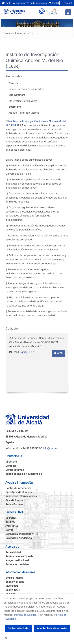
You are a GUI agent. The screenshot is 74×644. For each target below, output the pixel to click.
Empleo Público (14, 578)
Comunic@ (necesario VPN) (22, 534)
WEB (58, 353)
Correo (9, 530)
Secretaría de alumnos (18, 492)
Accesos (19, 3)
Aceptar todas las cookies (52, 628)
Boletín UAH (12, 590)
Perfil (6, 3)
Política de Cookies (25, 615)
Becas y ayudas (15, 582)
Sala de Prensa (14, 500)
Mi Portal (11, 518)
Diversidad (12, 586)
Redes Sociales (14, 504)
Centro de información (18, 488)
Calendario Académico (19, 538)
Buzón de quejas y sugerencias (24, 474)
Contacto (11, 466)
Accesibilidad (13, 552)
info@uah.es (50, 448)
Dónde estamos (15, 470)
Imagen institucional (17, 560)
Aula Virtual (12, 526)
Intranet (10, 522)
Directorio (11, 462)
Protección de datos (17, 564)
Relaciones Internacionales (21, 496)
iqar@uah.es (28, 352)
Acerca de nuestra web (19, 556)
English (54, 3)
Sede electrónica (37, 3)
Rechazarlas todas (19, 628)
